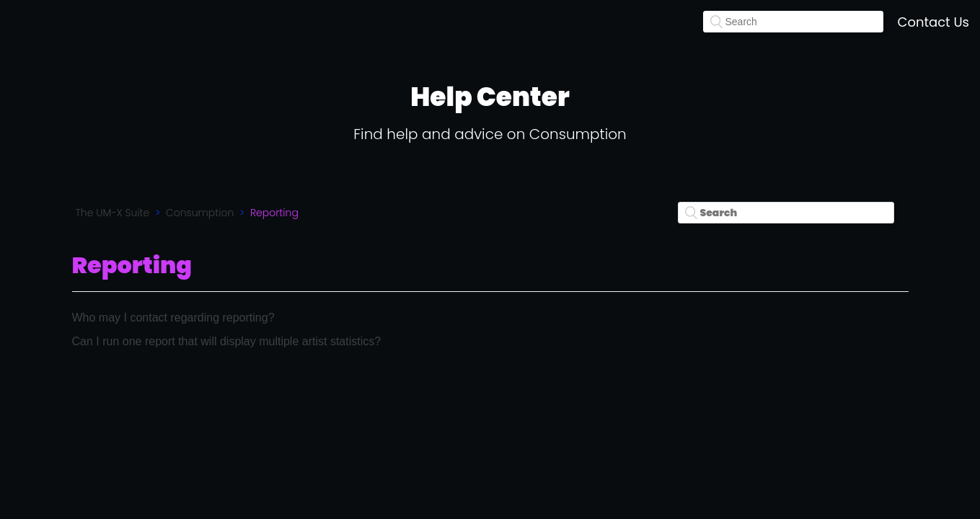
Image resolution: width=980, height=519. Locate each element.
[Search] (793, 22)
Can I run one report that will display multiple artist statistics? (227, 341)
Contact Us (934, 22)
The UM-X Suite (113, 213)
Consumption (200, 213)
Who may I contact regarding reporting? (173, 318)
